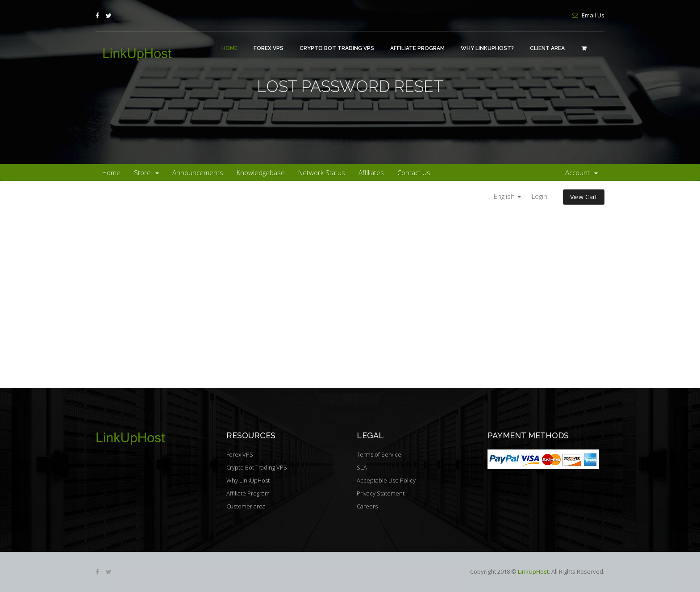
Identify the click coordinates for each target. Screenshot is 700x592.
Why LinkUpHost (248, 480)
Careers (367, 506)
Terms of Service (379, 454)
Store (146, 172)
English (507, 196)
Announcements (198, 172)
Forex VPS (269, 48)
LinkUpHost (533, 571)
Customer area (246, 506)
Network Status (322, 172)
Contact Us (414, 172)
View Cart (584, 197)
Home (229, 48)
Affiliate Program (417, 48)
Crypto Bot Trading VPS (337, 48)
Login (540, 196)
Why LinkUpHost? (487, 48)
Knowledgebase (261, 172)
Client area (547, 48)
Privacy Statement (381, 493)
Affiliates (371, 172)
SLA (362, 467)
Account (581, 172)
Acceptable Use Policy (386, 480)
